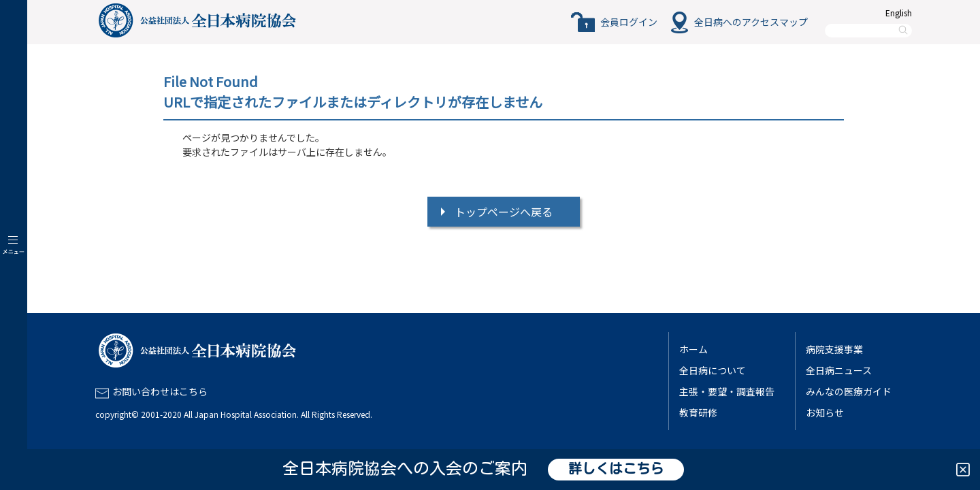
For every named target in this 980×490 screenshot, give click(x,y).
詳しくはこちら (616, 470)
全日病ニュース (839, 370)
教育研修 (698, 412)
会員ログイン (629, 22)
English (899, 13)
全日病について (713, 370)
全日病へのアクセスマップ (751, 22)
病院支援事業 (834, 349)
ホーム (693, 349)
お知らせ (825, 412)
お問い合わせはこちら (160, 391)
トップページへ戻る (504, 212)
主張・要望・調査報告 (727, 391)
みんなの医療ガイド (849, 391)
